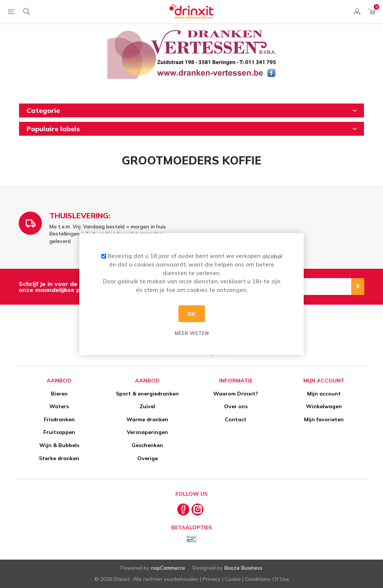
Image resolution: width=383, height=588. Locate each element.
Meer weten (192, 333)
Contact (236, 419)
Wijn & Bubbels (59, 445)
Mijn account (324, 394)
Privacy (212, 579)
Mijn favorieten (324, 419)
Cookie (233, 579)
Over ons (236, 406)
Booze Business (243, 568)
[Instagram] (197, 510)
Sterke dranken (59, 458)
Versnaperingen (147, 432)
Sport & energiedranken (147, 394)
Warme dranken (147, 419)
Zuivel (147, 406)
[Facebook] (183, 510)
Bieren (59, 394)
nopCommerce (168, 568)
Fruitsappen (59, 432)
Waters (59, 406)
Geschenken (147, 445)
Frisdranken (59, 419)
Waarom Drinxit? (236, 394)
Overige (148, 458)
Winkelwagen (324, 406)
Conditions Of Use (267, 579)
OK (192, 314)
